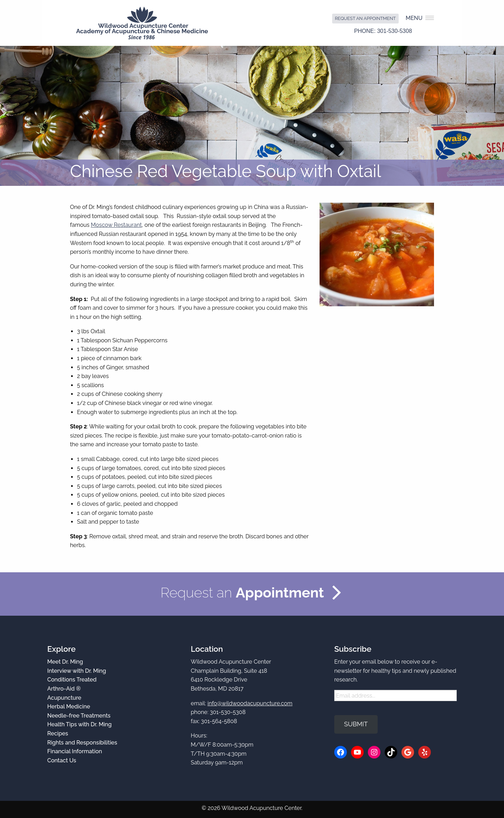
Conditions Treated (72, 680)
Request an (242, 592)
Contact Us (62, 760)
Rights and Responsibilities (82, 743)
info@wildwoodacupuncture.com (250, 703)
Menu (420, 18)
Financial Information (75, 751)
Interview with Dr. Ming (77, 671)
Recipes (58, 733)
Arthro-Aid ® (64, 689)
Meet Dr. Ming (65, 662)
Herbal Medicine (69, 707)
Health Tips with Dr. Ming (79, 724)
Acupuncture (64, 698)
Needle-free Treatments (79, 716)
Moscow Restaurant (117, 225)
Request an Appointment (365, 18)
